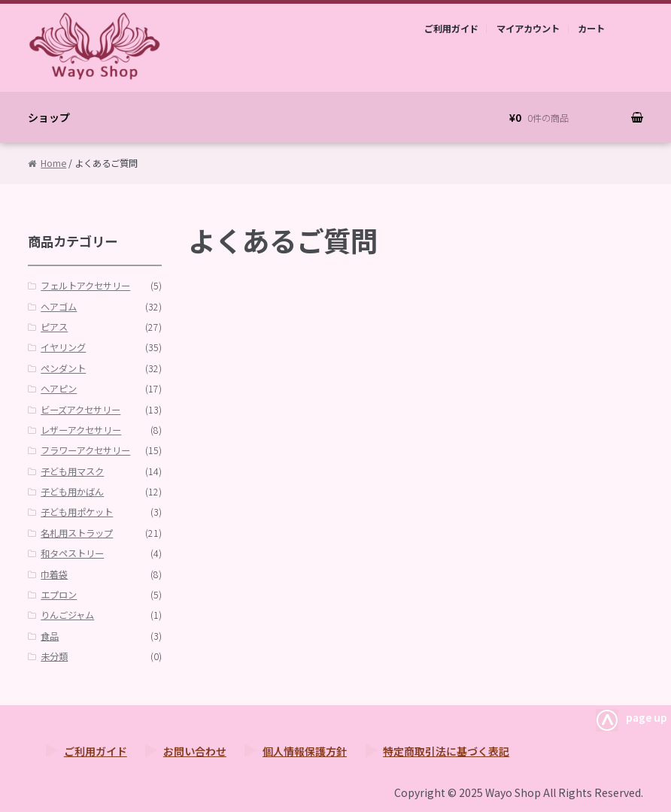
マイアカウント (528, 29)
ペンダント (63, 368)
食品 (50, 636)
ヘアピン (59, 389)
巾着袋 (54, 574)
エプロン (59, 595)
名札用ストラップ (77, 533)
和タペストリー (72, 553)
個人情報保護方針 (305, 751)
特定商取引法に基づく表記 (446, 751)
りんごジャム (67, 615)
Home (53, 163)
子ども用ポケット (77, 512)
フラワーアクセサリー (85, 450)
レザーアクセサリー (81, 430)
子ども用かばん (72, 492)
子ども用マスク (72, 471)
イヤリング (63, 347)
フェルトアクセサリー (85, 286)
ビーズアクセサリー (80, 410)
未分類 (54, 656)
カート (591, 29)
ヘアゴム (59, 307)
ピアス (54, 327)
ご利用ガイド (451, 29)
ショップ (49, 117)
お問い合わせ (195, 751)
